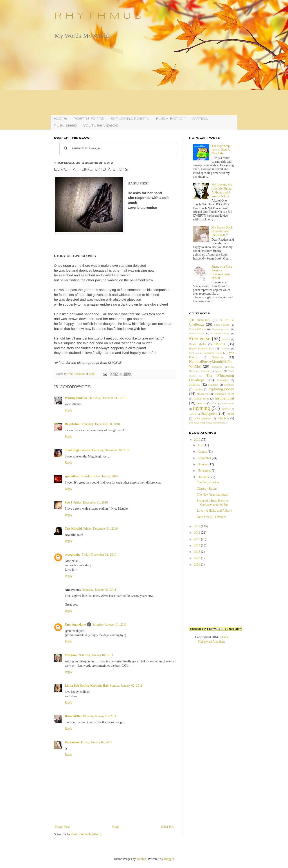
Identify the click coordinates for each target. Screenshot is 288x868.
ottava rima (228, 403)
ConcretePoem (197, 329)
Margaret (71, 655)
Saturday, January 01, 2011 (99, 590)
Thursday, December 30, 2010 (107, 398)
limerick (201, 403)
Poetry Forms (89, 119)
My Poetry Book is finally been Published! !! (222, 231)
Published (65, 126)
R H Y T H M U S (98, 16)
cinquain (213, 385)
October (203, 464)
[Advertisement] (144, 77)
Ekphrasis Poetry (220, 333)
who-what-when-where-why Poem (206, 423)
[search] (118, 149)
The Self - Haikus (208, 482)
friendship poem (224, 394)
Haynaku (225, 349)
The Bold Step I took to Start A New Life (222, 150)
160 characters (199, 320)
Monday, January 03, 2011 (100, 716)
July (201, 445)
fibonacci (203, 394)
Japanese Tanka (213, 353)
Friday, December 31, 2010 (91, 503)
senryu (192, 414)
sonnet (230, 414)
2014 (198, 545)
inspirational (225, 398)
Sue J (68, 503)
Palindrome (217, 367)
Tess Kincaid (73, 529)
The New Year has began (213, 495)
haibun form (201, 399)
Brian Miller (73, 716)
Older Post (168, 827)
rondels (226, 409)
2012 (198, 533)
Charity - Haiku (207, 489)
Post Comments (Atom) (86, 834)
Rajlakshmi (73, 424)
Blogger (169, 859)
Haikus (220, 344)
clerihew (229, 385)
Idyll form (194, 353)
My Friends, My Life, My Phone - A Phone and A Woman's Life (222, 190)
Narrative (217, 357)
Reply (69, 410)
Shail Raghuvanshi (77, 450)
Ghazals (226, 339)
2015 (198, 552)
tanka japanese (202, 418)
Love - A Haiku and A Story (214, 511)
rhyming (201, 408)
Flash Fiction (171, 119)
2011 (197, 526)
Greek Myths (197, 344)
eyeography (73, 555)
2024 (198, 565)
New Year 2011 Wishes (211, 517)
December (204, 477)
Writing (200, 119)
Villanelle (222, 380)
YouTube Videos (101, 126)
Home (60, 119)
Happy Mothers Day (201, 349)
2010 (198, 440)
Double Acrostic (221, 329)
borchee (142, 859)
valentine (223, 418)
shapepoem (209, 414)
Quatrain (205, 371)
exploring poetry (221, 389)
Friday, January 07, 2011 (97, 742)
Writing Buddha (76, 398)
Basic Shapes (222, 325)
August (202, 452)
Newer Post (62, 827)
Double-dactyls (197, 333)
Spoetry (219, 371)
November (205, 471)
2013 (198, 539)
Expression (72, 742)
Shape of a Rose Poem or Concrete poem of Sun (222, 272)
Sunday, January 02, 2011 (126, 686)
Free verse (200, 339)
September (205, 458)
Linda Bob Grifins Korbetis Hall (87, 686)
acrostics (195, 385)
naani (214, 403)
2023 (198, 558)
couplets (198, 389)
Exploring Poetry (130, 119)
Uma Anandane (75, 625)
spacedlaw (72, 476)
